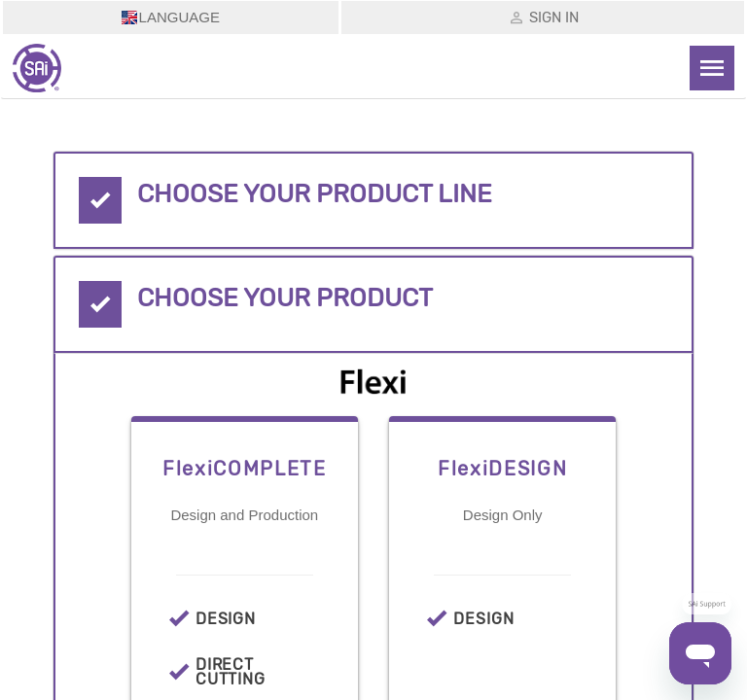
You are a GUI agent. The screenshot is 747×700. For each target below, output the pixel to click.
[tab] (373, 200)
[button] (373, 200)
